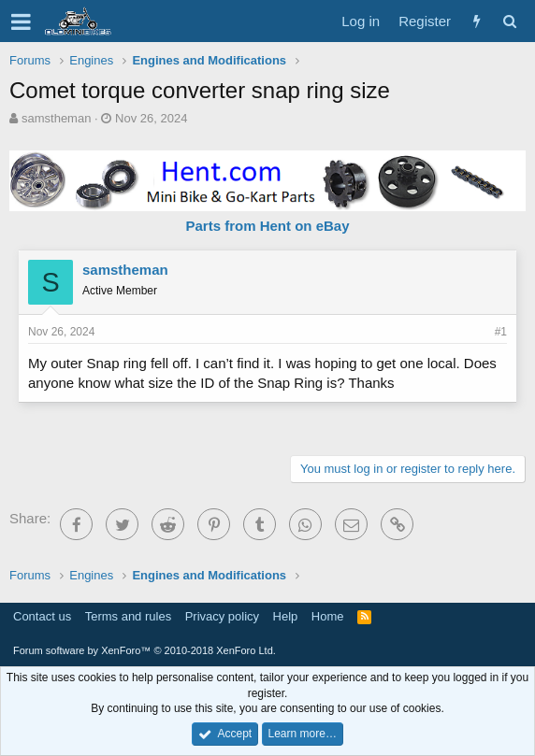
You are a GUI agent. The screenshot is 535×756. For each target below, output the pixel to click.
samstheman (56, 118)
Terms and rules (128, 616)
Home (328, 616)
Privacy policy (222, 616)
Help (286, 616)
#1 (501, 332)
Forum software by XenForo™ (145, 650)
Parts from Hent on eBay (267, 226)
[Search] (509, 21)
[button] (21, 21)
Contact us (42, 616)
